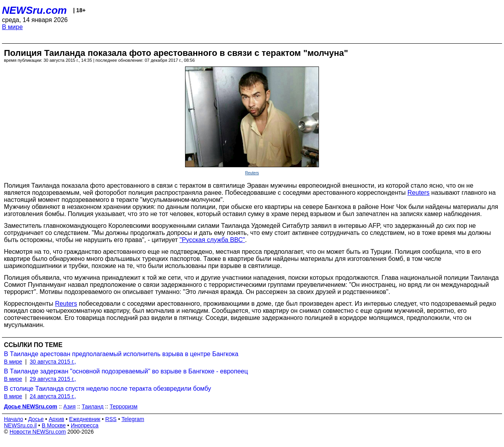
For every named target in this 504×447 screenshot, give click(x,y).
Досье (36, 419)
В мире (12, 27)
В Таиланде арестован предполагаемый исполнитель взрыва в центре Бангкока (121, 354)
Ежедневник (85, 419)
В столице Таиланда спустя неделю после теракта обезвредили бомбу (107, 389)
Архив (57, 419)
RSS (111, 419)
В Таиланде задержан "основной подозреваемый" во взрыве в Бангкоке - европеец (126, 371)
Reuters (252, 173)
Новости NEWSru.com (38, 432)
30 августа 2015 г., (53, 362)
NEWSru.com (34, 10)
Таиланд (93, 406)
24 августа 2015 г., (53, 396)
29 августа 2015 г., (53, 379)
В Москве (54, 425)
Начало (14, 419)
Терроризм (124, 406)
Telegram (133, 419)
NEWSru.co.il (20, 425)
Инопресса (85, 425)
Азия (69, 406)
